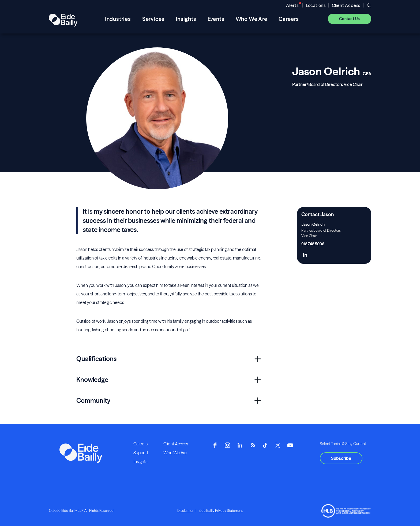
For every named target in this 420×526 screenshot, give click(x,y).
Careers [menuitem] (289, 19)
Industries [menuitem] (118, 19)
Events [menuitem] (216, 19)
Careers (140, 444)
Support (141, 453)
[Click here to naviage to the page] (305, 255)
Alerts (292, 5)
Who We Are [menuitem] (252, 19)
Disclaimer (185, 510)
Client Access (346, 5)
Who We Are (175, 453)
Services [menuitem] (153, 19)
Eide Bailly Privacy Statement (221, 510)
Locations (316, 5)
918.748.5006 (313, 244)
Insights (140, 461)
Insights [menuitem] (186, 19)
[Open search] (369, 5)
